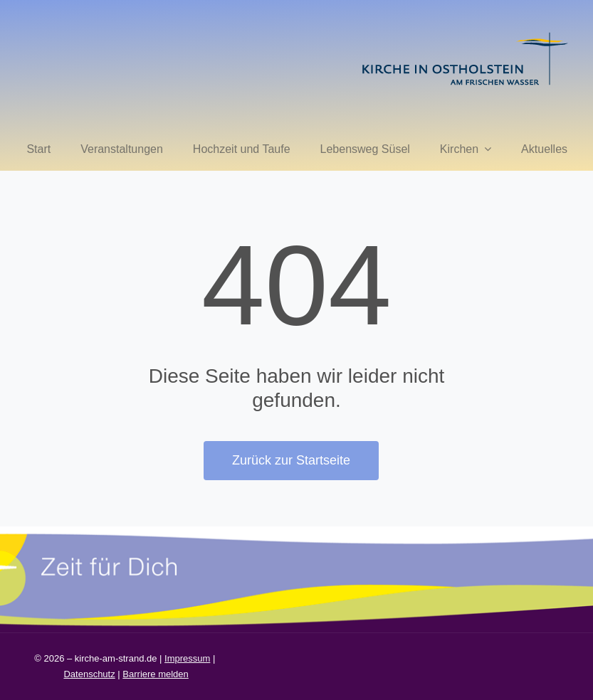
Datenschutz (89, 674)
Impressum (187, 658)
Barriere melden (156, 674)
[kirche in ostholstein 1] (465, 34)
